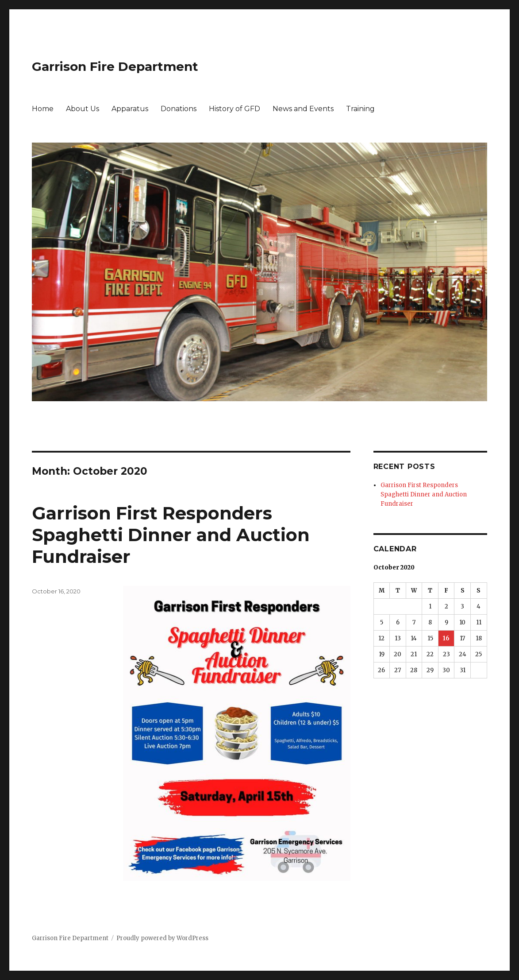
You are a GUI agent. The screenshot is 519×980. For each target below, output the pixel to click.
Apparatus (130, 109)
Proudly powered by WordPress (162, 938)
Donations (179, 109)
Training (360, 109)
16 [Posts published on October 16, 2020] (446, 638)
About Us (83, 109)
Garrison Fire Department (115, 66)
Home (43, 109)
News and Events (303, 109)
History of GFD (235, 109)
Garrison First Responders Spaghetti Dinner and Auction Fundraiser (171, 535)
